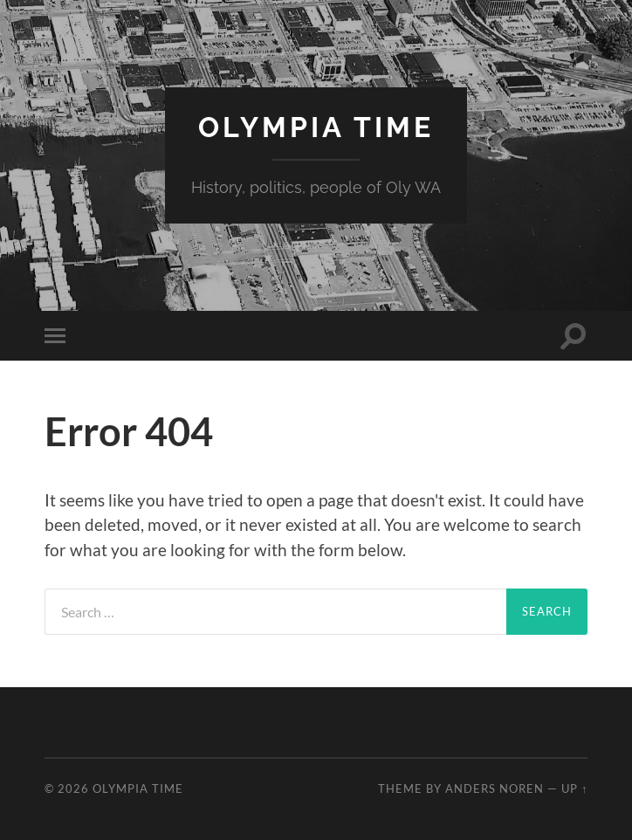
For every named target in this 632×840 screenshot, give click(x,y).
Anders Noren (495, 788)
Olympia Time (316, 127)
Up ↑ (574, 788)
